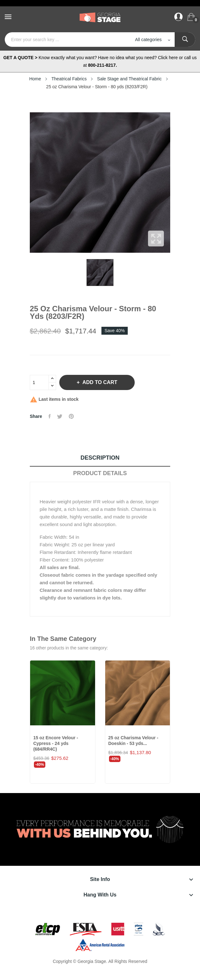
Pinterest (71, 416)
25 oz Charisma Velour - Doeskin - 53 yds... (133, 741)
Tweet (60, 416)
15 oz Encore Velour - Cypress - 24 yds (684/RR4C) (56, 743)
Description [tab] (100, 458)
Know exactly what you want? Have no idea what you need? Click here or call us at (100, 61)
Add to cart (99, 382)
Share (50, 416)
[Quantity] (39, 382)
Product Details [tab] (100, 473)
